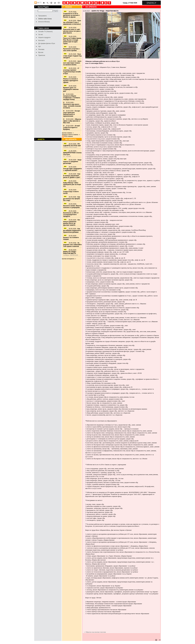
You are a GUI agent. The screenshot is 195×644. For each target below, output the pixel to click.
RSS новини (69, 136)
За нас (41, 35)
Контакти (41, 40)
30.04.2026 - (72, 145)
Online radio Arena (45, 19)
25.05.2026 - (72, 97)
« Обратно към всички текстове (95, 632)
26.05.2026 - (71, 14)
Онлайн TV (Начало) (45, 32)
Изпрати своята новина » (71, 135)
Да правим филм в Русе (47, 43)
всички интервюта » (69, 259)
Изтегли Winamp (44, 22)
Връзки (41, 52)
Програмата (42, 16)
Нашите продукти (44, 37)
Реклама (41, 49)
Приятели (42, 55)
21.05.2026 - (72, 153)
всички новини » (68, 133)
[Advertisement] (122, 635)
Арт (40, 46)
